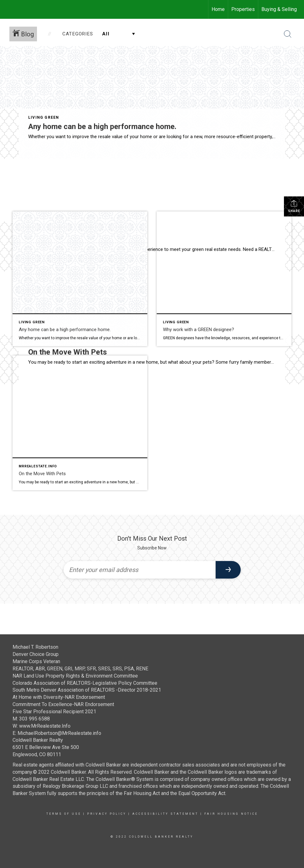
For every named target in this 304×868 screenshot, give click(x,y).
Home (218, 9)
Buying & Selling (279, 9)
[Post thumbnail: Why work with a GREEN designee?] (224, 279)
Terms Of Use (64, 814)
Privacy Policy (107, 814)
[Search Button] (288, 34)
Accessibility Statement (165, 814)
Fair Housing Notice (231, 814)
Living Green (44, 117)
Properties (243, 9)
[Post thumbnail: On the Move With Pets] (80, 423)
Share (294, 206)
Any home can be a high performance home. (102, 127)
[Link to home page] (8, 9)
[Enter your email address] (140, 570)
